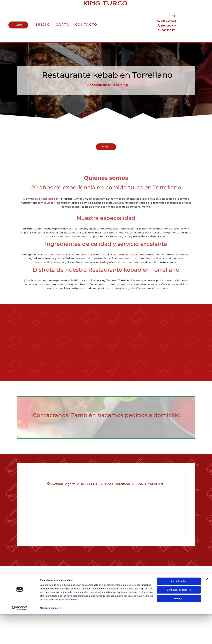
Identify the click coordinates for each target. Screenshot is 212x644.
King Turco (48, 212)
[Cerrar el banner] (207, 609)
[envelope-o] (174, 17)
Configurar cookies (179, 620)
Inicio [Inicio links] (42, 25)
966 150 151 (168, 31)
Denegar (179, 629)
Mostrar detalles (49, 638)
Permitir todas (179, 611)
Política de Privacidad (150, 590)
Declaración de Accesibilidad (154, 602)
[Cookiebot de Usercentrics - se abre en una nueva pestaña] (20, 638)
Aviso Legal (144, 584)
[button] (18, 26)
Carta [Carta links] (61, 25)
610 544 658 (167, 22)
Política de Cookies (149, 596)
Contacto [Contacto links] (85, 25)
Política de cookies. (67, 630)
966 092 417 (168, 26)
